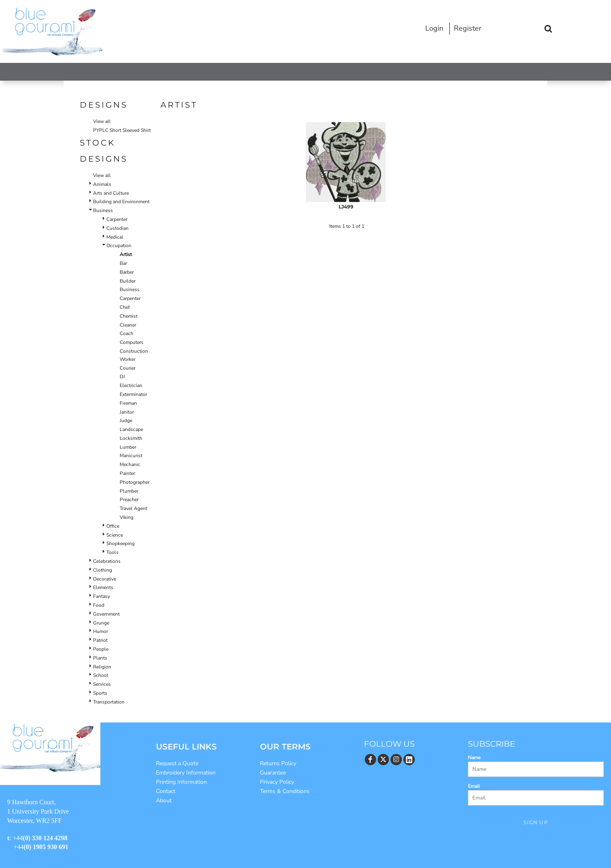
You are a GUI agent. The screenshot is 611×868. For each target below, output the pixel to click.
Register (468, 28)
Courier (128, 368)
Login (434, 28)
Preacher (129, 500)
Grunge (101, 623)
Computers (132, 342)
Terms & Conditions (285, 791)
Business (103, 210)
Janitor (127, 412)
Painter (127, 473)
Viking (127, 517)
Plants (100, 658)
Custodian (117, 228)
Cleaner (128, 325)
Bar (123, 263)
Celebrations (107, 561)
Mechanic (130, 464)
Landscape (131, 429)
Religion (102, 667)
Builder (128, 281)
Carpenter (117, 219)
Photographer (135, 482)
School (101, 675)
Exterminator (133, 394)
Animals (102, 184)
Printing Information (181, 782)
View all (102, 121)
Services (102, 684)
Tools (112, 552)
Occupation (119, 246)
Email (474, 786)
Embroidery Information (186, 773)
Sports (100, 693)
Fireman (128, 403)
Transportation (109, 702)
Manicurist (131, 456)
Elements (103, 587)
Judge (126, 420)
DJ (122, 377)
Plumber (129, 491)
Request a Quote (177, 763)
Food (99, 605)
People (101, 649)
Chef (125, 307)
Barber (127, 272)
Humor (101, 631)
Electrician (131, 385)
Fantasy (102, 596)
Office (113, 526)
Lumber (128, 447)
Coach (127, 333)
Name (474, 758)
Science (115, 535)
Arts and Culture (111, 193)
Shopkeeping (121, 543)
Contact (166, 791)
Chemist (129, 316)
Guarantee (273, 773)
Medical (115, 237)
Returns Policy (278, 763)
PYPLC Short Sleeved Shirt (122, 130)
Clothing (103, 570)
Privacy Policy (277, 782)
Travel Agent (133, 508)
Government (106, 614)
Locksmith (131, 438)
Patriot (100, 640)
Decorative (105, 579)
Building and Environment (121, 202)
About (164, 800)
